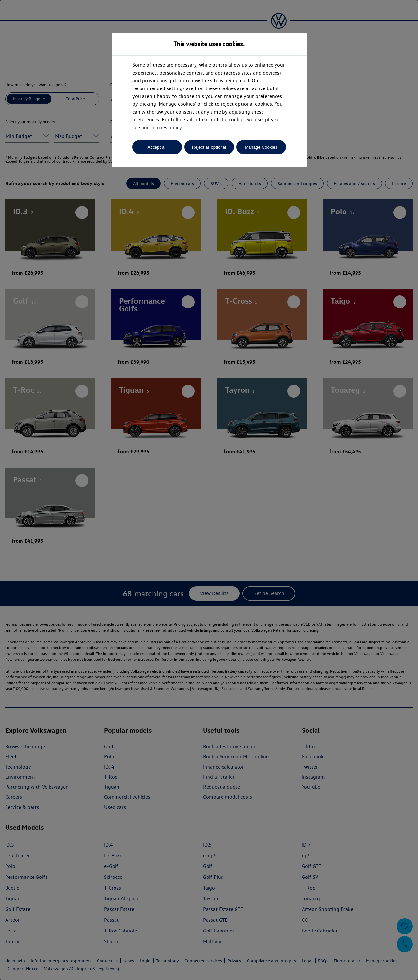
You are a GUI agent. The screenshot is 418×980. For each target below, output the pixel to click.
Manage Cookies (261, 147)
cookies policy (166, 127)
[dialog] (209, 490)
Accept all (157, 147)
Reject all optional (209, 147)
